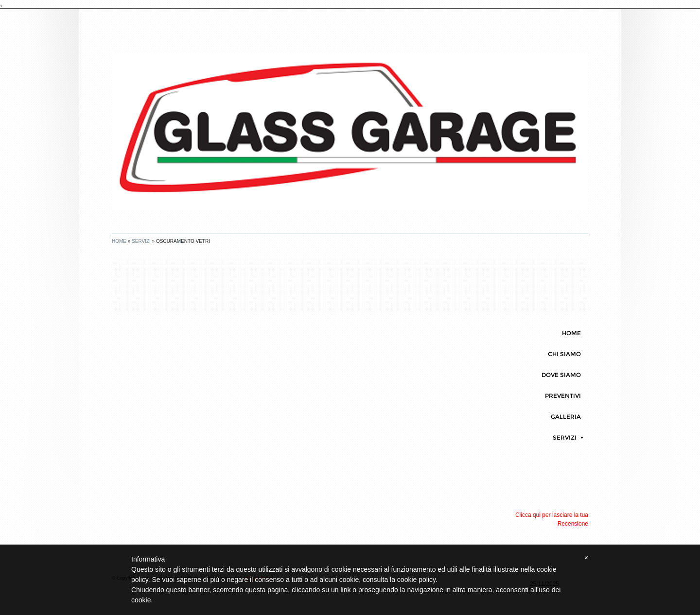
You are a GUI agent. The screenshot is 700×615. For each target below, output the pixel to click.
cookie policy (416, 580)
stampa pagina (560, 273)
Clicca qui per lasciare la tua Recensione (552, 519)
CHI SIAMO (564, 354)
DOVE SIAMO (561, 375)
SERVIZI (141, 241)
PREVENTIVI (563, 396)
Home (119, 241)
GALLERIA (566, 417)
